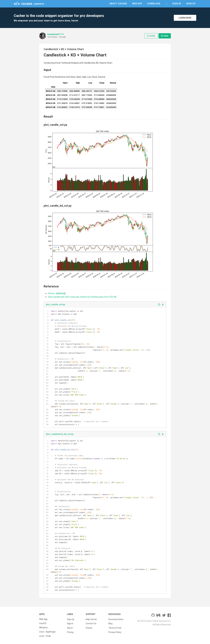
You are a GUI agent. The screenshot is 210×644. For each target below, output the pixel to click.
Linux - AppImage (47, 632)
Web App (137, 4)
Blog (110, 623)
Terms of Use (115, 628)
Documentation (116, 619)
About (70, 628)
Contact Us (91, 623)
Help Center (91, 619)
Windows (43, 628)
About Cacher (118, 4)
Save (165, 36)
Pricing (70, 632)
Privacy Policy (115, 632)
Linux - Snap (45, 636)
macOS (43, 623)
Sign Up (191, 4)
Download (154, 4)
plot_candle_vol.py (56, 304)
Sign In (177, 4)
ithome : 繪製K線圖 (57, 293)
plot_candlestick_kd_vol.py (60, 434)
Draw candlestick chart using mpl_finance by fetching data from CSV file (82, 297)
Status (89, 628)
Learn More (185, 18)
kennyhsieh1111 (56, 34)
